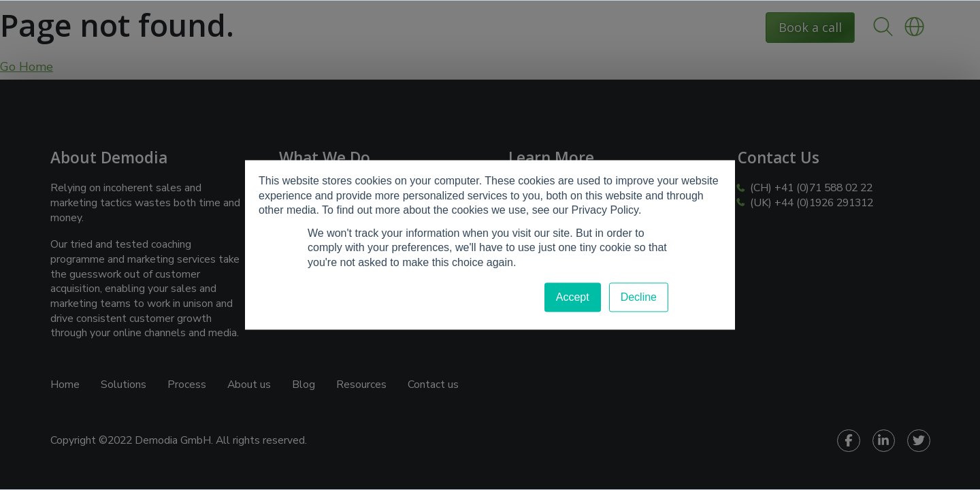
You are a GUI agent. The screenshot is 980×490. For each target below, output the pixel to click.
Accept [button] (573, 297)
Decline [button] (639, 297)
